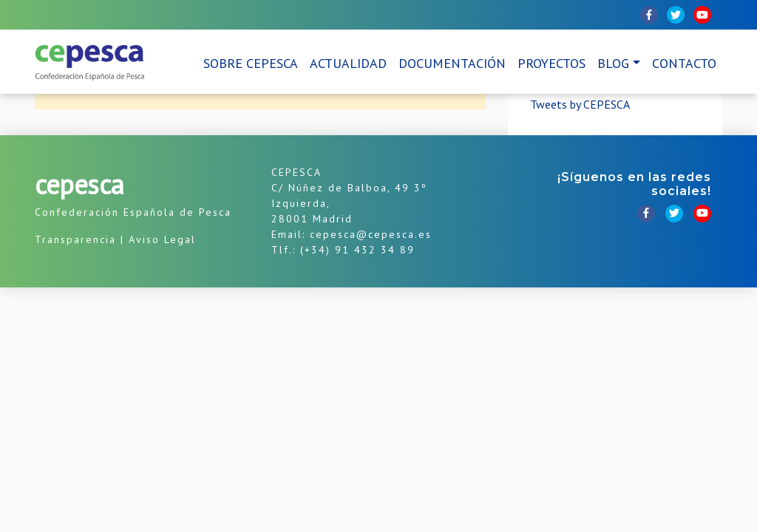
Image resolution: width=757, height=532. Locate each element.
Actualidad (348, 63)
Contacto (684, 63)
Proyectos (551, 63)
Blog (613, 63)
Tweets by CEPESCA (580, 104)
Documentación (452, 63)
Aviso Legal (162, 239)
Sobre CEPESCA (251, 63)
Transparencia (75, 239)
